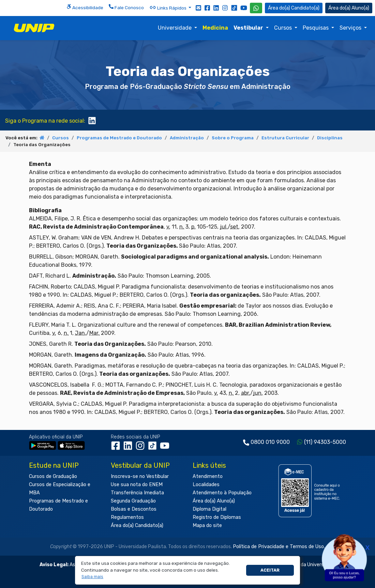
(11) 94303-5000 (325, 442)
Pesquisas (316, 28)
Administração (187, 138)
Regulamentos (127, 517)
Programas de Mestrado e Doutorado (119, 138)
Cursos (284, 28)
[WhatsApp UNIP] (256, 8)
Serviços (351, 28)
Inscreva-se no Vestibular (140, 476)
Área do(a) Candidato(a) (137, 525)
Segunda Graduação (133, 501)
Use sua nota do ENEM (137, 485)
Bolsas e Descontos (134, 509)
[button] (93, 577)
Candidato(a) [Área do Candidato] (294, 8)
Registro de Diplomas (217, 517)
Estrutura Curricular (285, 138)
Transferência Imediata (137, 493)
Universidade (175, 28)
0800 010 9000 (270, 442)
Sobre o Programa (233, 138)
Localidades (206, 485)
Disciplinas (330, 138)
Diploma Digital (209, 509)
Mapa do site (207, 525)
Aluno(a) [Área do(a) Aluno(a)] (349, 8)
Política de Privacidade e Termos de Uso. (279, 547)
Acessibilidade (85, 7)
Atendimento (208, 476)
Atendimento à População (222, 493)
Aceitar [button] (270, 570)
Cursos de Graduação (53, 476)
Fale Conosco (126, 7)
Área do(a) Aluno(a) (214, 501)
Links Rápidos (168, 7)
